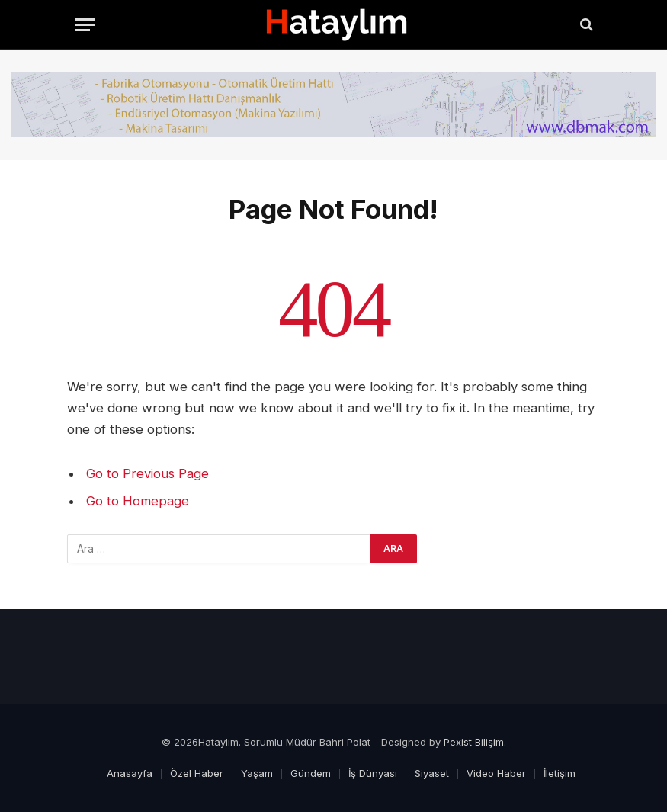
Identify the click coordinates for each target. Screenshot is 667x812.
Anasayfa (130, 773)
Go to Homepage (138, 501)
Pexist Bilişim (474, 742)
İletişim (560, 773)
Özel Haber (197, 773)
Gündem (311, 773)
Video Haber (496, 773)
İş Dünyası (373, 773)
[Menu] (85, 25)
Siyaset (432, 773)
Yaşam (257, 773)
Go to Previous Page (148, 473)
